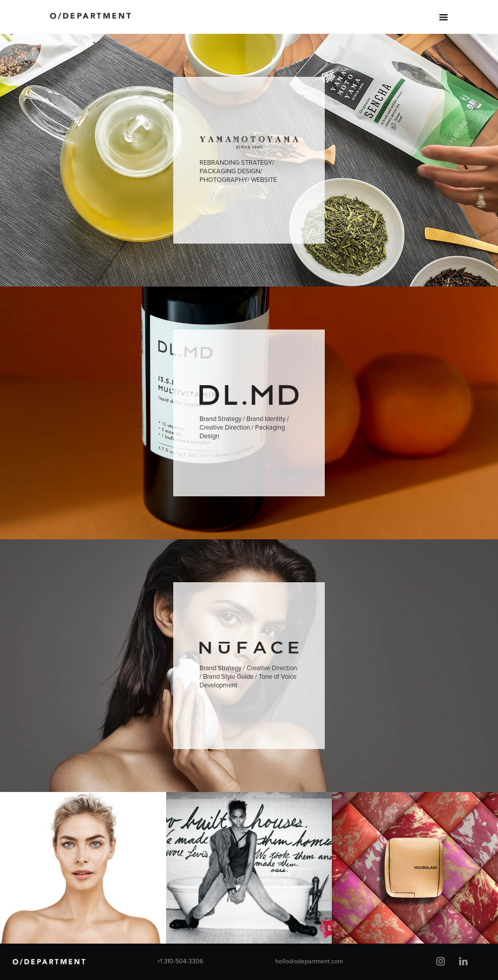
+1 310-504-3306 (180, 962)
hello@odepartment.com (309, 962)
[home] (90, 11)
